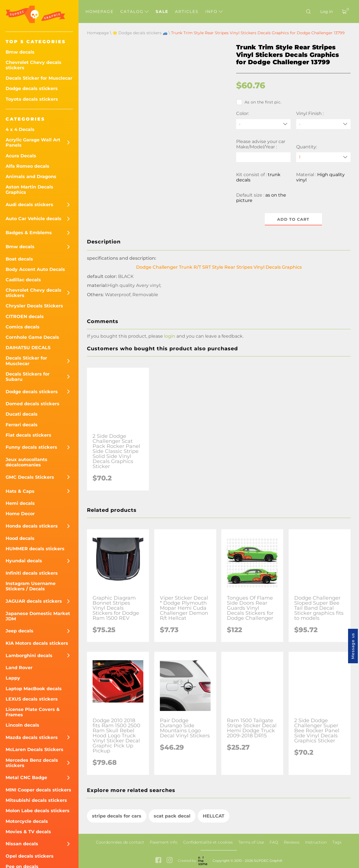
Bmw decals (20, 52)
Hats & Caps (20, 491)
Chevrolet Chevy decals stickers (34, 65)
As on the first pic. (259, 102)
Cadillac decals (23, 280)
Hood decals (20, 538)
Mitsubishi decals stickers (36, 800)
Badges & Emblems (29, 233)
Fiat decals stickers (28, 435)
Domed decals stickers (33, 404)
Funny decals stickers (31, 447)
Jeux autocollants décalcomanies (27, 462)
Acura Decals (21, 156)
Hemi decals (20, 503)
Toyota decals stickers (32, 99)
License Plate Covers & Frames (33, 712)
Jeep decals (19, 631)
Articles (187, 11)
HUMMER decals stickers (35, 549)
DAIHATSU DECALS (28, 348)
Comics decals (23, 327)
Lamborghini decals (29, 656)
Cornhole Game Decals (32, 337)
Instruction (316, 842)
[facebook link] (158, 861)
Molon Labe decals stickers (38, 811)
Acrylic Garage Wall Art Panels (33, 142)
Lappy (13, 678)
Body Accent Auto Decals (35, 269)
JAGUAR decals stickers (34, 601)
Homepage (100, 11)
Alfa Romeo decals (27, 166)
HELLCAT (214, 816)
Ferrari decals (22, 425)
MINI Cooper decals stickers (38, 790)
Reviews (292, 842)
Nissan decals (22, 844)
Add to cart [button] (294, 219)
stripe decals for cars (117, 816)
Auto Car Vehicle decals (34, 219)
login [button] (170, 336)
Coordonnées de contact (120, 842)
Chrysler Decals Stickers (34, 306)
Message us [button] (353, 646)
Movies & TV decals (28, 832)
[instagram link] (170, 861)
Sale (162, 11)
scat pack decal (172, 816)
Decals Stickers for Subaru (28, 377)
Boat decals (19, 259)
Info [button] (214, 11)
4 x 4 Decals (20, 129)
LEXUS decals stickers (32, 699)
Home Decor (20, 514)
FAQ (274, 842)
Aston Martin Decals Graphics (29, 190)
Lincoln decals (22, 725)
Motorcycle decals (27, 821)
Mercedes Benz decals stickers (32, 763)
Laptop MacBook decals (34, 689)
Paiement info (164, 842)
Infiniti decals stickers (32, 573)
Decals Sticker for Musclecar (39, 78)
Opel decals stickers (30, 856)
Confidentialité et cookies (208, 842)
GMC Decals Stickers (30, 477)
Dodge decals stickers (32, 88)
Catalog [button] (134, 11)
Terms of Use (251, 842)
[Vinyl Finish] (323, 124)
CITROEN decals (25, 316)
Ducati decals (22, 414)
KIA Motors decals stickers (37, 643)
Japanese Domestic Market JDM (38, 616)
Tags (337, 842)
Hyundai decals (24, 561)
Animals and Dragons (31, 177)
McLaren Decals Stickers (34, 750)
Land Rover (19, 668)
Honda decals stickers (32, 526)
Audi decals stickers (29, 205)
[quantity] (323, 157)
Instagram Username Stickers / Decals (31, 586)
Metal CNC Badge (26, 778)
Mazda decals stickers (32, 737)
